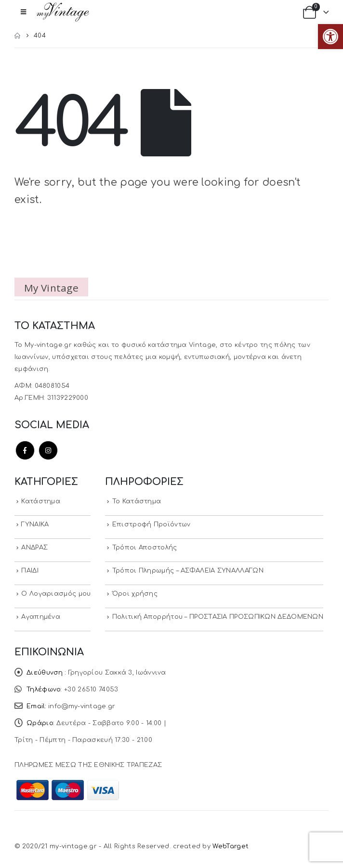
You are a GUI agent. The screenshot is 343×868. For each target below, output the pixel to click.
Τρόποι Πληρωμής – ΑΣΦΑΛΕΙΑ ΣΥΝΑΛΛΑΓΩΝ (188, 571)
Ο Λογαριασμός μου (56, 594)
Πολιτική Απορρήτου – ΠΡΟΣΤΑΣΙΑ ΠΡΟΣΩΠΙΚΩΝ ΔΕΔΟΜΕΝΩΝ (218, 617)
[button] (330, 37)
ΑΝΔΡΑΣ (34, 548)
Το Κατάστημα (137, 501)
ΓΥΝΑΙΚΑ (35, 524)
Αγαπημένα (41, 617)
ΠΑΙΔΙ (30, 571)
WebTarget (231, 846)
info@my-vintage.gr (82, 706)
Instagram (48, 450)
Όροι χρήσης (135, 594)
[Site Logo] (63, 12)
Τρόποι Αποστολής (145, 548)
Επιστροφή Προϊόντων (152, 524)
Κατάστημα (41, 501)
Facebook (25, 450)
